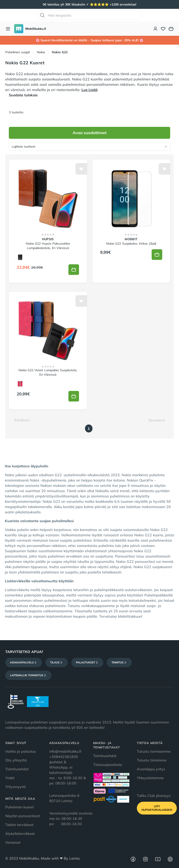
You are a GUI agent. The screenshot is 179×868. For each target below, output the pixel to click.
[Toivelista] (163, 29)
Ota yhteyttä (16, 760)
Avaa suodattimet (90, 133)
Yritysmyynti (16, 787)
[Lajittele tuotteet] (89, 147)
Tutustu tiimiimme (152, 760)
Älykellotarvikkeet (20, 834)
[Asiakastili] (156, 29)
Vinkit (10, 778)
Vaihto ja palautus (21, 751)
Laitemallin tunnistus (28, 675)
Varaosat (13, 842)
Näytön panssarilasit (23, 816)
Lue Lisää (89, 90)
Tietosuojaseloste (108, 765)
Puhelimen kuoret (20, 807)
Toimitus (119, 662)
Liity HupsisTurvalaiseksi (157, 808)
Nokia (41, 52)
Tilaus (57, 662)
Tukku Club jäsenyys (154, 796)
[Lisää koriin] (74, 270)
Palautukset (87, 662)
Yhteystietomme (150, 778)
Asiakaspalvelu (24, 662)
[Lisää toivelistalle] (81, 169)
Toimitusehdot (17, 769)
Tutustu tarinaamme (154, 751)
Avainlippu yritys (151, 769)
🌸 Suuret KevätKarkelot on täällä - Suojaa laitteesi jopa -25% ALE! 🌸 (89, 40)
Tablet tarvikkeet (19, 825)
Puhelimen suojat (18, 52)
